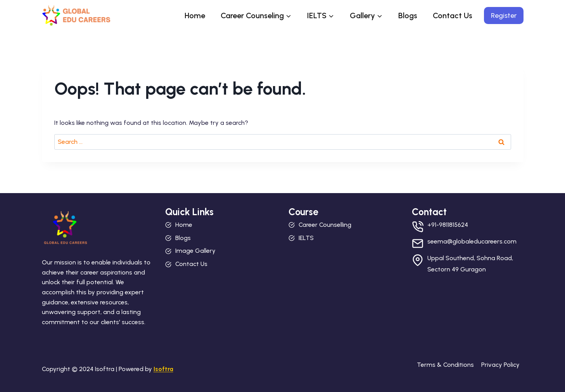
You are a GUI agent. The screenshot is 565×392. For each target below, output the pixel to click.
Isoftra (163, 369)
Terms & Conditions (445, 365)
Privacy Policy (500, 365)
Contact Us (453, 16)
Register (504, 16)
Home (195, 16)
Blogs (408, 16)
